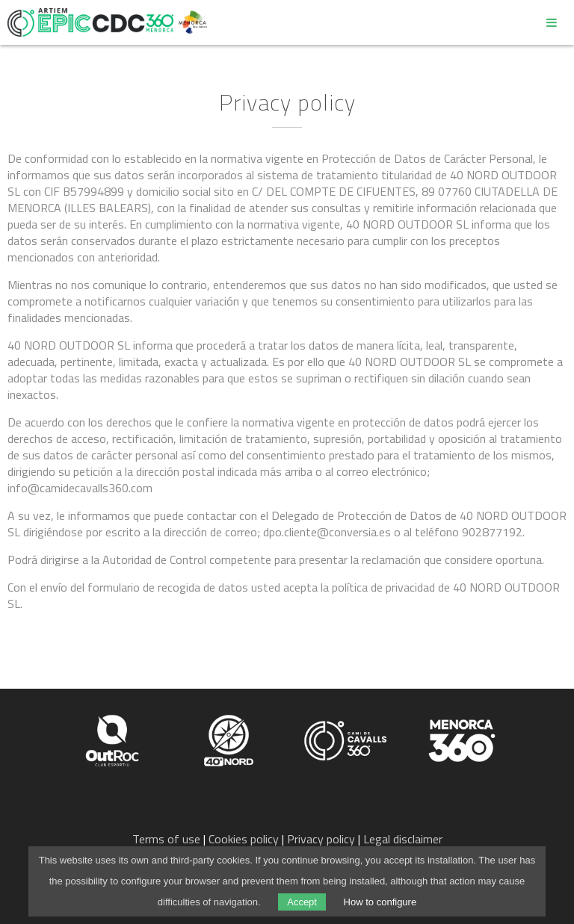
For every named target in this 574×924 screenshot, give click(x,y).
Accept (302, 902)
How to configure (380, 902)
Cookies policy (244, 839)
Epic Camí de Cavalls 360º (90, 22)
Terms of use (166, 839)
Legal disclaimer (403, 839)
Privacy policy (321, 839)
